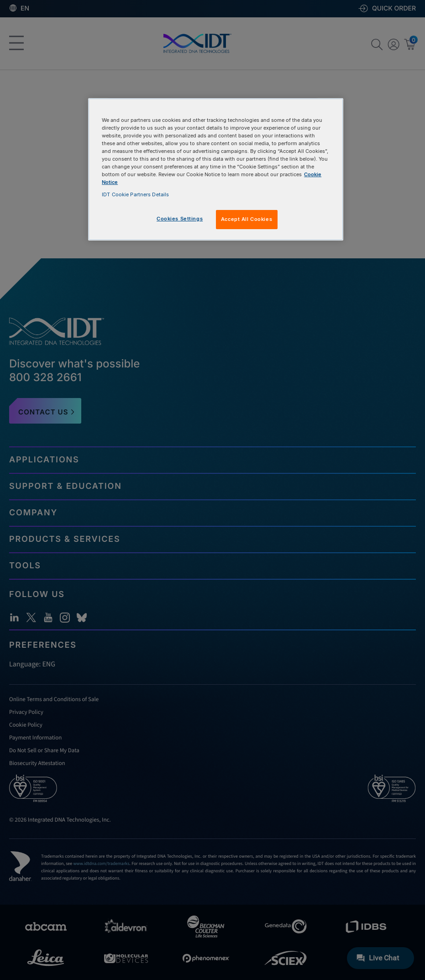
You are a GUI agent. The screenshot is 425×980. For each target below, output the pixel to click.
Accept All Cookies (247, 219)
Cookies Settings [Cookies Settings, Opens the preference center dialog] (180, 219)
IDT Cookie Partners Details (135, 194)
